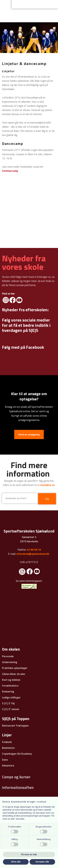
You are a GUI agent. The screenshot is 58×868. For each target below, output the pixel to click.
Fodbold (7, 742)
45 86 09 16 (34, 550)
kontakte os (47, 485)
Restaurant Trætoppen (15, 726)
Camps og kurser (16, 777)
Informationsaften (18, 787)
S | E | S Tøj (8, 703)
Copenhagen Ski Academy (17, 754)
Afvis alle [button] (16, 862)
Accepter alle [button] (42, 862)
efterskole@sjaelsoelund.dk (33, 554)
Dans (5, 760)
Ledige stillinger (11, 697)
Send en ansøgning (29, 434)
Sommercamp (10, 171)
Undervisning (10, 662)
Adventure (8, 766)
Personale (8, 656)
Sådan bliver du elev (14, 674)
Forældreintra (10, 686)
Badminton (8, 748)
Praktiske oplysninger (15, 668)
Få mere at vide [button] (29, 854)
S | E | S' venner (11, 709)
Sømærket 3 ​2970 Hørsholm (29, 539)
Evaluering (8, 691)
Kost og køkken (11, 680)
